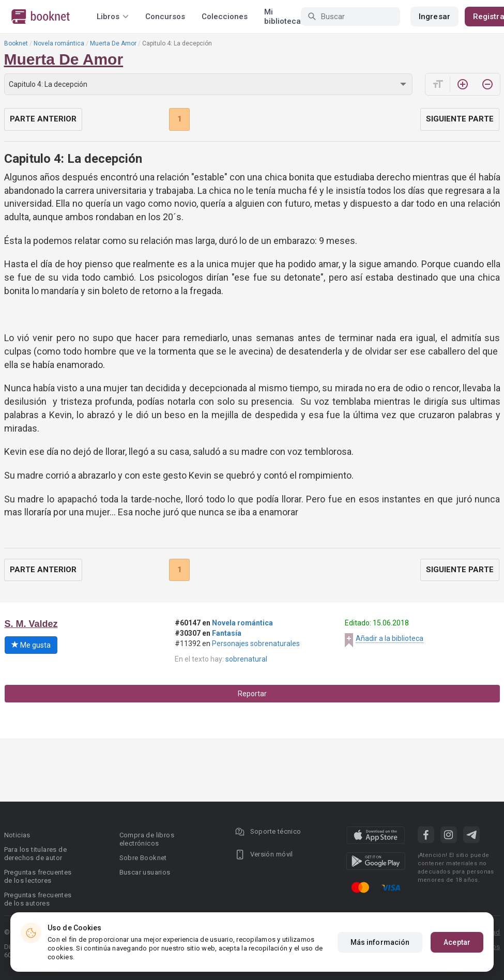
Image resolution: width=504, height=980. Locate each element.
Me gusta (31, 645)
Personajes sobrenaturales (256, 644)
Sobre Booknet (143, 858)
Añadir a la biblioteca (390, 638)
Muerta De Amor (113, 43)
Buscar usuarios (145, 872)
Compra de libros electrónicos (147, 839)
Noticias (17, 835)
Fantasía (227, 633)
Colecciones (225, 17)
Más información (380, 942)
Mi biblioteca (282, 17)
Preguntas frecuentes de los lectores (38, 876)
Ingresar (434, 17)
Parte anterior (43, 119)
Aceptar (457, 942)
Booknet (16, 43)
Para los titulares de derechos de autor (35, 854)
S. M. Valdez (31, 624)
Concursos (165, 17)
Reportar (252, 694)
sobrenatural (246, 659)
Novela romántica (59, 43)
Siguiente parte (460, 119)
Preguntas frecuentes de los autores (38, 899)
